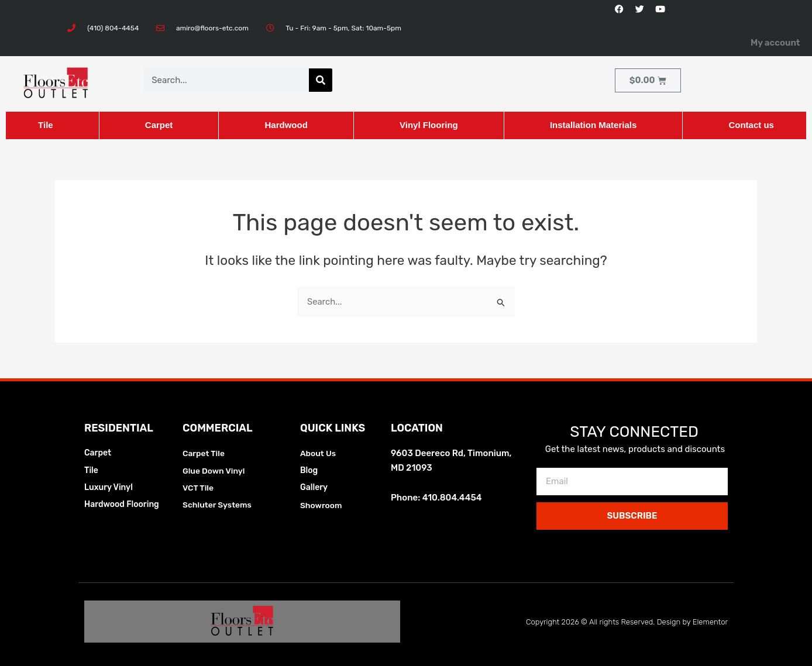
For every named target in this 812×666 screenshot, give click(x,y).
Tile (46, 125)
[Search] (321, 80)
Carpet (159, 125)
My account (775, 43)
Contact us (751, 125)
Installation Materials (593, 125)
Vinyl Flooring (429, 125)
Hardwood (286, 125)
